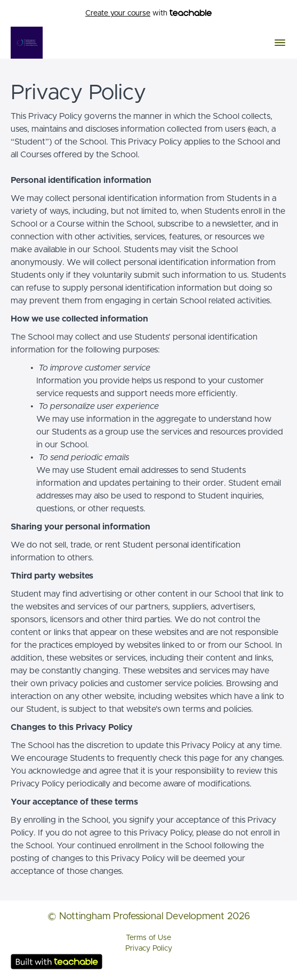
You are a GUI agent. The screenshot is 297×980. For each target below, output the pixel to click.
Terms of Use (148, 938)
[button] (280, 43)
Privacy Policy (149, 949)
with (148, 14)
